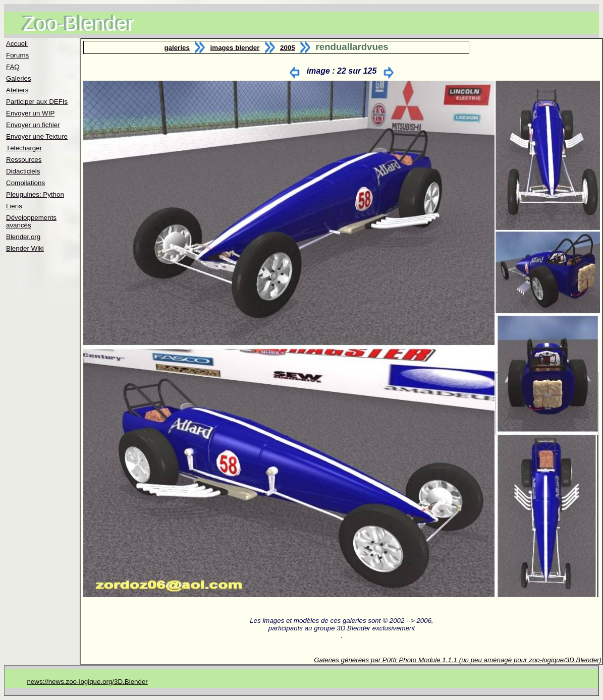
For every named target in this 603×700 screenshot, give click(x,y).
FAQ (13, 67)
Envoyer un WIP (30, 113)
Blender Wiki (25, 248)
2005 (288, 48)
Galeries (19, 78)
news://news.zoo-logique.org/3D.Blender (87, 682)
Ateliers (17, 90)
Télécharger (24, 148)
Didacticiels (23, 171)
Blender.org (23, 237)
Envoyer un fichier (33, 125)
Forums (17, 55)
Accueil (17, 44)
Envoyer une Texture (37, 136)
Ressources (24, 160)
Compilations (25, 183)
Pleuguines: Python (35, 194)
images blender (235, 48)
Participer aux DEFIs (37, 102)
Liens (14, 206)
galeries (177, 48)
